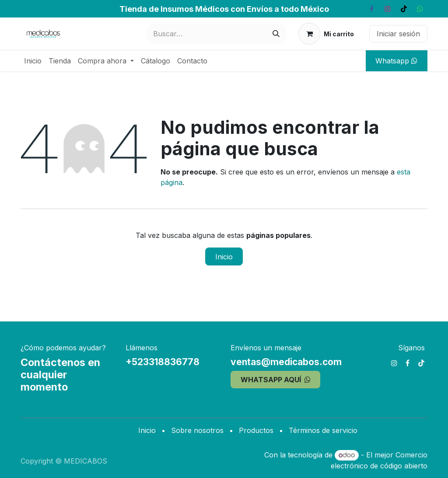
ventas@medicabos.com (286, 362)
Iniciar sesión (398, 34)
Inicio (224, 257)
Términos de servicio (323, 430)
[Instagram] (388, 9)
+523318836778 (163, 362)
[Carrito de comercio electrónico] (326, 34)
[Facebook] (371, 9)
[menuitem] (33, 61)
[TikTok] (404, 9)
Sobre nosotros (197, 430)
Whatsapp (396, 61)
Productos (256, 430)
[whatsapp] (420, 9)
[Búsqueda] (276, 34)
